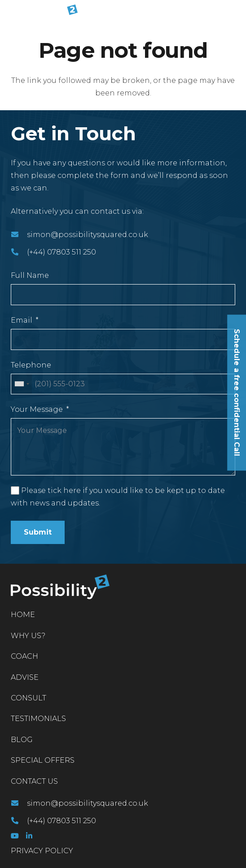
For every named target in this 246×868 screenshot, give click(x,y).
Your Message (37, 409)
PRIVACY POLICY (42, 851)
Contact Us (34, 781)
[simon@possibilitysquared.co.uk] (19, 235)
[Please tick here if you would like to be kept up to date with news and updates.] (15, 490)
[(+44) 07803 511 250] (19, 252)
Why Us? (28, 636)
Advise (25, 677)
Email (22, 320)
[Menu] (233, 13)
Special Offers (43, 760)
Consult (29, 698)
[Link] (42, 13)
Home (23, 615)
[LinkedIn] (29, 836)
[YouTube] (15, 836)
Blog (22, 740)
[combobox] (22, 384)
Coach (24, 656)
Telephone (31, 365)
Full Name (30, 275)
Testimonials (38, 719)
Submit (38, 532)
